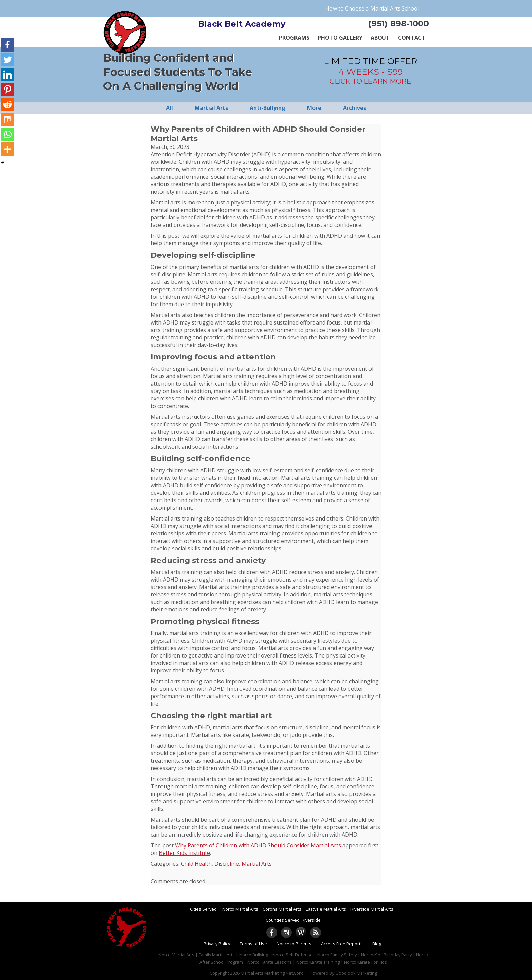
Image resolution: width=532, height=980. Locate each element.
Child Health (196, 864)
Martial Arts (257, 864)
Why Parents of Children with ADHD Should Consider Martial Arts (258, 845)
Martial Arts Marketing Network (272, 973)
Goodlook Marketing (356, 973)
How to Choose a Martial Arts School (372, 8)
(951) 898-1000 (398, 24)
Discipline (227, 864)
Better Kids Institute (184, 853)
